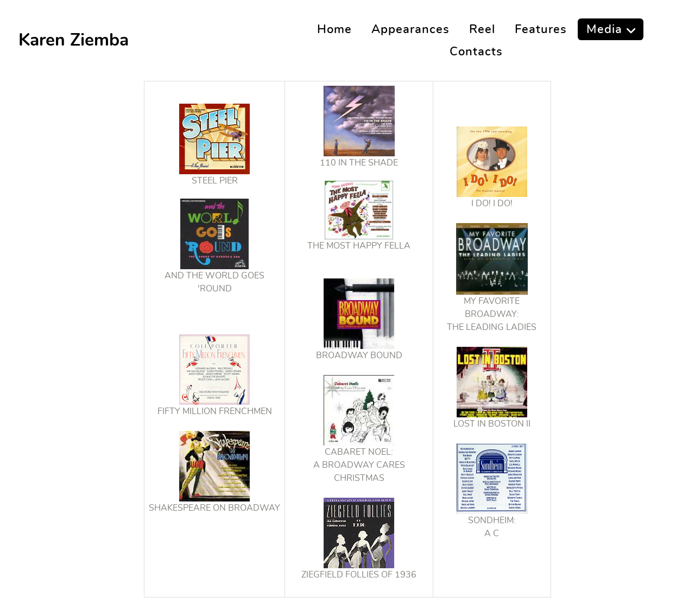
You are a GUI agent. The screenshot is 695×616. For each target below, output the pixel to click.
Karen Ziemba (74, 40)
